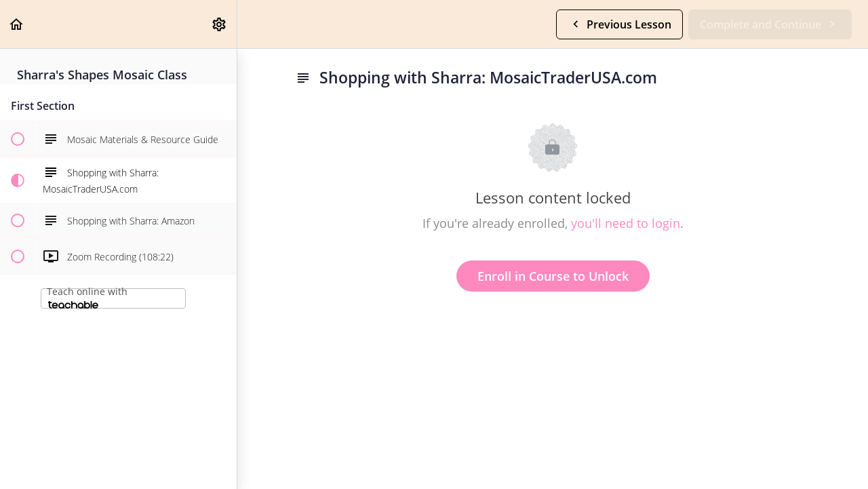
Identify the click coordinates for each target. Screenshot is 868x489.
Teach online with (87, 297)
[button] (17, 24)
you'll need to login (626, 223)
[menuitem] (220, 24)
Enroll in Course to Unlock (553, 276)
